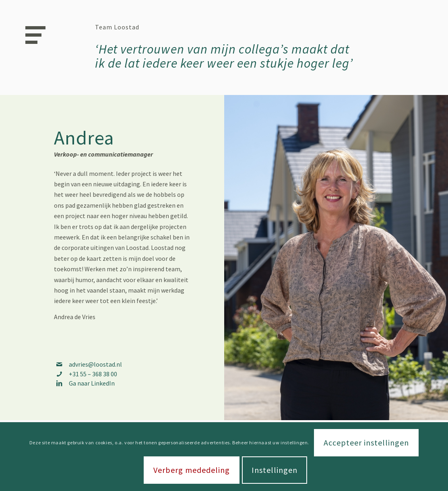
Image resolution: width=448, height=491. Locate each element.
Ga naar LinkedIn (92, 383)
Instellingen (275, 470)
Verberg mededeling (192, 470)
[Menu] (32, 34)
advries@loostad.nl (95, 364)
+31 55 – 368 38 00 (93, 374)
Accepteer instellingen (366, 443)
